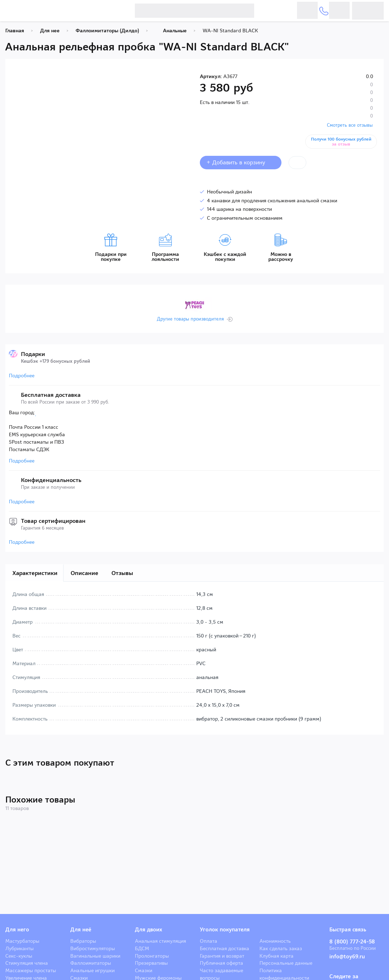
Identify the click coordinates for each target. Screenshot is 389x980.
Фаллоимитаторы (91, 963)
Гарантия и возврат (222, 956)
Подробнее (22, 376)
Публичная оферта (221, 963)
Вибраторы (83, 941)
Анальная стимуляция (160, 941)
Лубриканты (20, 948)
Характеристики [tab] (35, 573)
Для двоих (149, 930)
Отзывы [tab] (122, 573)
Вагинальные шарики (95, 956)
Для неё (81, 930)
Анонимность (275, 941)
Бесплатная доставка (224, 948)
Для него (17, 930)
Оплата (209, 941)
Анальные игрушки (92, 970)
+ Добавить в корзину (241, 162)
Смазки (144, 970)
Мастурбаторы (22, 941)
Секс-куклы (19, 956)
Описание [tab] (84, 573)
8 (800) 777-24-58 (352, 942)
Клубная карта (276, 956)
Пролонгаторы (152, 956)
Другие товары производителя (190, 319)
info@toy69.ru (347, 957)
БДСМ (142, 948)
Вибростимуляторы (93, 948)
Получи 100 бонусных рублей (343, 142)
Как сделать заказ (281, 948)
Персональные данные (286, 963)
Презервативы (151, 963)
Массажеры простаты (31, 970)
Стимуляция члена (27, 963)
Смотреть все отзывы (350, 125)
